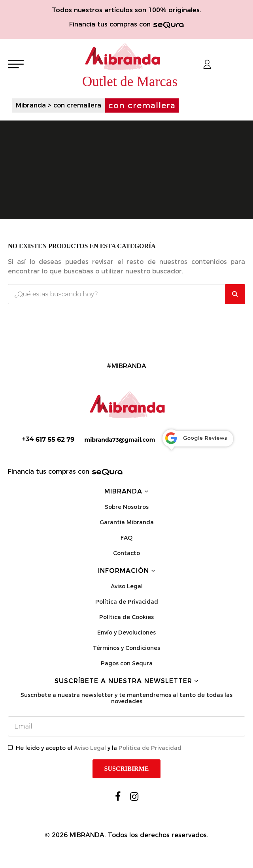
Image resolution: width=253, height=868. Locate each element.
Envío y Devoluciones (126, 633)
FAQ (126, 538)
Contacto (126, 553)
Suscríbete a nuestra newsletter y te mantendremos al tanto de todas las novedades (126, 698)
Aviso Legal (127, 586)
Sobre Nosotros (127, 507)
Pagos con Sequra (127, 663)
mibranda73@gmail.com (120, 440)
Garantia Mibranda (127, 522)
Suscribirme (127, 769)
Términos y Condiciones (126, 648)
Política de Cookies (126, 617)
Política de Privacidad (127, 602)
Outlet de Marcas (130, 82)
